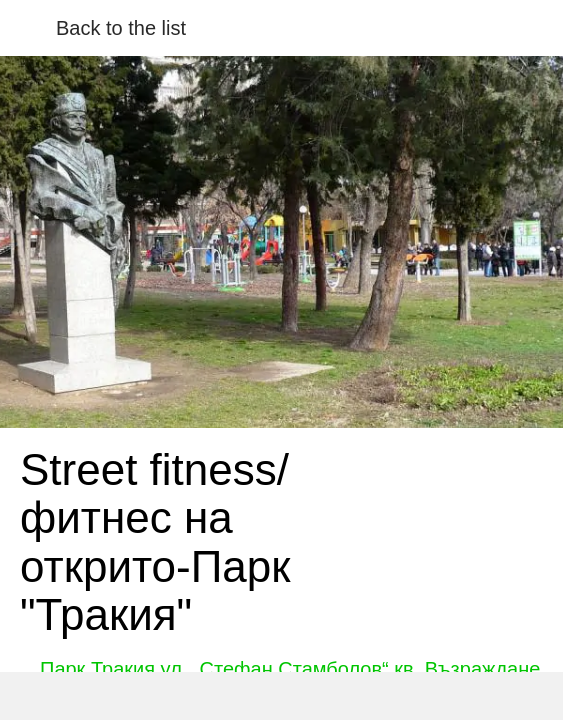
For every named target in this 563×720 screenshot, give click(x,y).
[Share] (149, 696)
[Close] (28, 28)
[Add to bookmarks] (414, 696)
